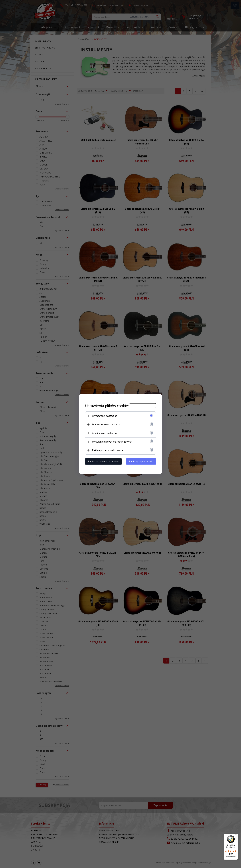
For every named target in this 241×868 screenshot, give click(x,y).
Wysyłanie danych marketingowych (112, 442)
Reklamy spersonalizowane (108, 450)
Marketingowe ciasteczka (107, 424)
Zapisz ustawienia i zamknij (103, 461)
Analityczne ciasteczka (105, 433)
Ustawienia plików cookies (107, 406)
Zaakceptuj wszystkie (141, 461)
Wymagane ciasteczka (105, 416)
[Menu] (236, 835)
